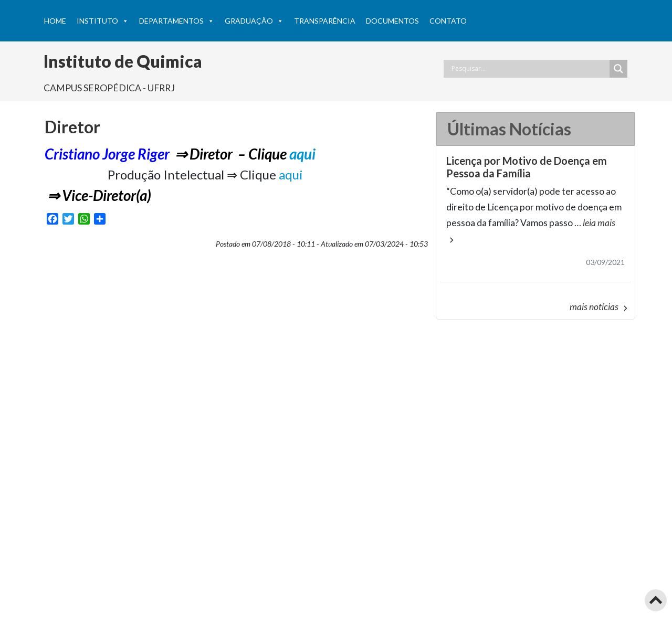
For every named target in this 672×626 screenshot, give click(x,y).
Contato (448, 21)
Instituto (103, 21)
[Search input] (529, 69)
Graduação (254, 21)
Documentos (392, 21)
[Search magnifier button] (618, 69)
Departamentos (177, 21)
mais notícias (600, 307)
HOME (55, 21)
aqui (302, 154)
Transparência (325, 21)
